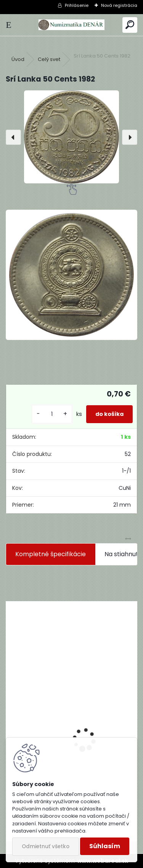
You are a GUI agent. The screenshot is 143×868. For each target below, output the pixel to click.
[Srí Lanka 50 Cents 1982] (71, 137)
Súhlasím (105, 846)
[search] (130, 25)
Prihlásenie (77, 5)
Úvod (18, 59)
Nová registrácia (119, 5)
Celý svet (49, 59)
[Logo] (71, 25)
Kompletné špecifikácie (51, 554)
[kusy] (52, 414)
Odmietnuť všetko (46, 846)
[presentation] (13, 137)
